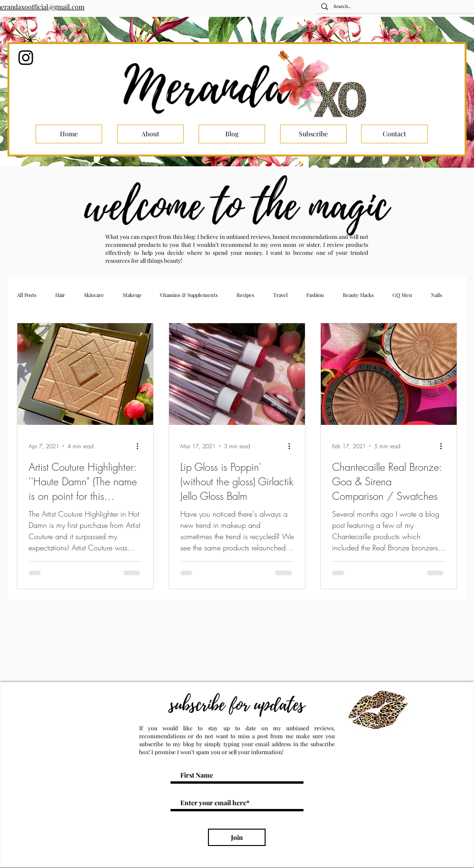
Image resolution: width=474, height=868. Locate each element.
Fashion (315, 295)
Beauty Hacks (358, 295)
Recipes (245, 295)
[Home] (69, 134)
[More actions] (141, 446)
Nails (437, 295)
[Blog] (232, 134)
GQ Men (402, 295)
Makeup (132, 295)
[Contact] (394, 134)
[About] (150, 134)
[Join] (237, 837)
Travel (280, 295)
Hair (60, 295)
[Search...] (398, 7)
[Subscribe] (313, 134)
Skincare (94, 295)
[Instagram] (26, 58)
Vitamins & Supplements (189, 295)
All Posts (27, 295)
